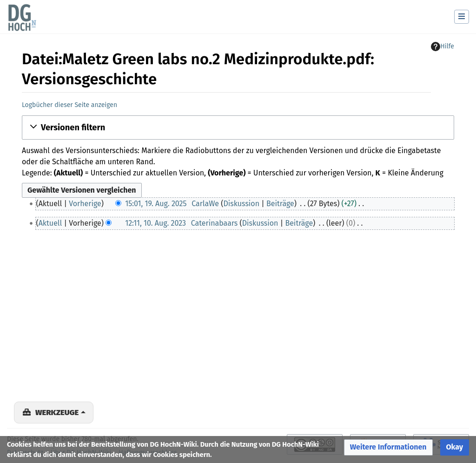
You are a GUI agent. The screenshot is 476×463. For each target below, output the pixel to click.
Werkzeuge (57, 412)
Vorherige (85, 204)
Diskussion (241, 204)
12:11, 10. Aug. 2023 (155, 223)
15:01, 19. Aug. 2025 (156, 204)
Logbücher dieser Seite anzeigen (69, 105)
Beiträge (280, 204)
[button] (238, 127)
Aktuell (50, 223)
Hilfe (443, 47)
